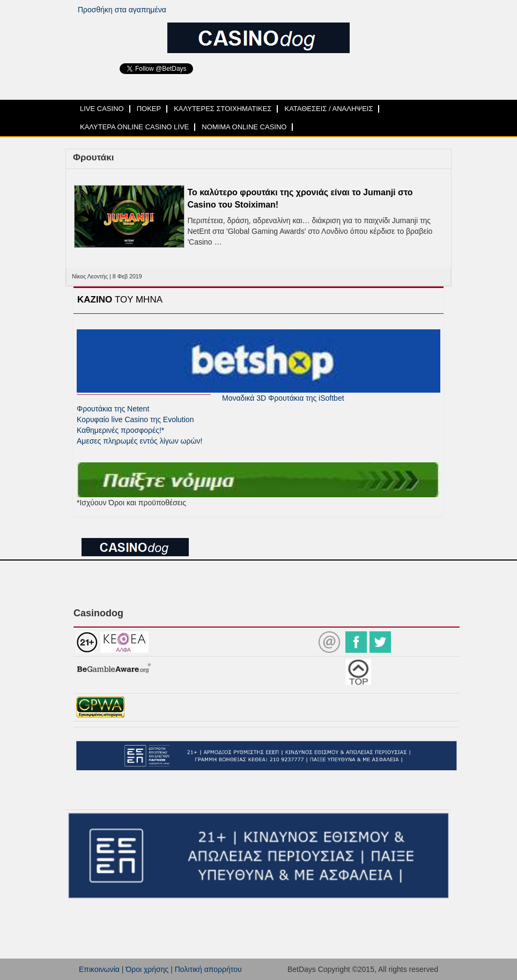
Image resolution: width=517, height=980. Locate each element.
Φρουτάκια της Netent (113, 409)
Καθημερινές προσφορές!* (120, 430)
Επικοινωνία (99, 969)
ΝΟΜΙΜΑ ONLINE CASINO (244, 127)
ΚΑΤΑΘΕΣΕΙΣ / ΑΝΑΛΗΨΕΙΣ (328, 109)
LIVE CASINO (102, 109)
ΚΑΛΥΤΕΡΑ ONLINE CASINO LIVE (134, 127)
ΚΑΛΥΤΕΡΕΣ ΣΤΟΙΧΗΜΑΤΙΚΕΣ (223, 109)
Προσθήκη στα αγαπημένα (122, 10)
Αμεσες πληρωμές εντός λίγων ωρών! (139, 441)
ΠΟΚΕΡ (149, 109)
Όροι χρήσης (147, 969)
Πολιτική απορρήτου (208, 969)
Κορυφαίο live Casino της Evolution (135, 419)
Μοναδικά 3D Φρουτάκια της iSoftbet (283, 398)
